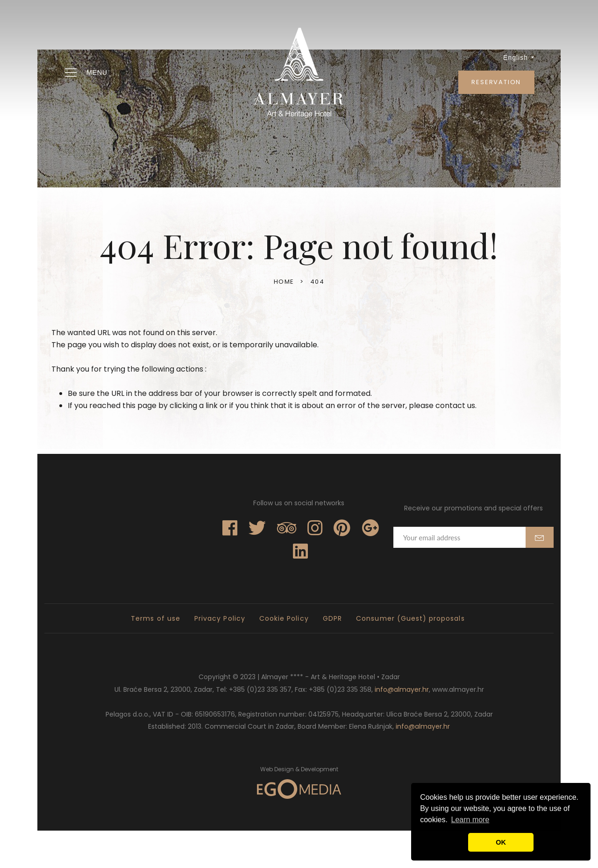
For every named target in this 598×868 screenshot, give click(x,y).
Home (284, 282)
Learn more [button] (470, 820)
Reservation (496, 82)
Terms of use (156, 618)
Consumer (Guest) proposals (410, 618)
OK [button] (501, 842)
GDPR (332, 618)
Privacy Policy (220, 618)
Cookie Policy (284, 618)
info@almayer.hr (402, 689)
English (519, 57)
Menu (85, 73)
